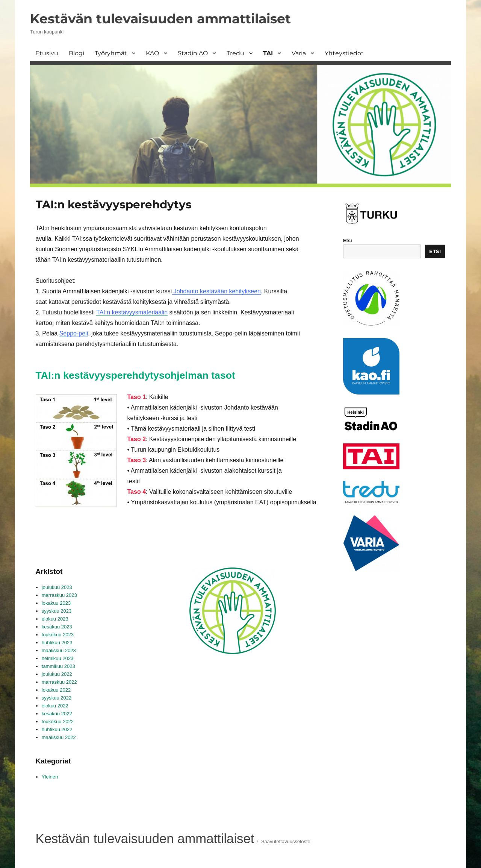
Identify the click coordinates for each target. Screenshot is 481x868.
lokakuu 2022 (56, 690)
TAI (268, 53)
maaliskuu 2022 (59, 737)
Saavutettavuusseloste (286, 841)
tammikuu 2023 (58, 666)
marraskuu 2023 (59, 595)
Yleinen (50, 777)
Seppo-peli (74, 333)
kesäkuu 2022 (57, 714)
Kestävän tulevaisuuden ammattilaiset (160, 19)
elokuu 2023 (55, 619)
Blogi (76, 53)
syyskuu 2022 (57, 698)
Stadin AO (193, 53)
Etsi (348, 241)
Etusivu (47, 53)
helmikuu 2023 (58, 658)
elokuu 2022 (55, 706)
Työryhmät (111, 53)
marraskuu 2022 (59, 682)
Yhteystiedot (344, 53)
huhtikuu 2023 (57, 643)
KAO (152, 53)
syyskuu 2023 (57, 611)
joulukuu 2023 (57, 587)
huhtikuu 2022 (57, 729)
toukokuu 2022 (58, 722)
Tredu (235, 53)
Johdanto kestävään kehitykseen (216, 291)
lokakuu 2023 (56, 603)
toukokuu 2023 (58, 635)
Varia (299, 53)
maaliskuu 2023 (59, 650)
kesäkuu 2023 (57, 627)
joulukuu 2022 (57, 674)
